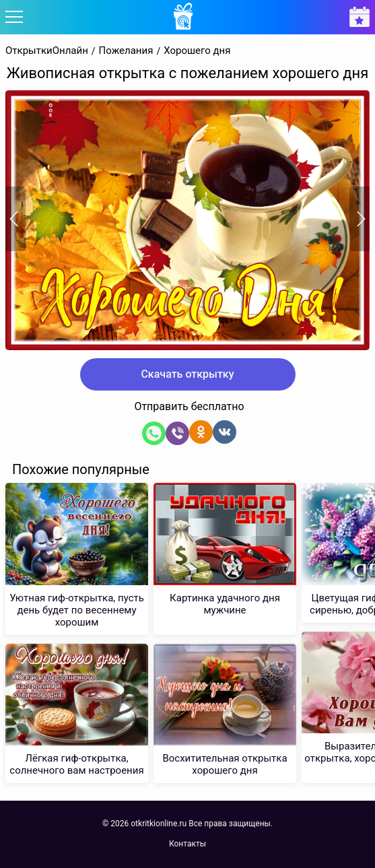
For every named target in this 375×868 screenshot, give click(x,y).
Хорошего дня (197, 51)
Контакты (188, 844)
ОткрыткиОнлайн (47, 51)
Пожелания (126, 51)
